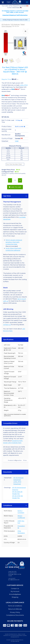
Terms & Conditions (15, 606)
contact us (7, 325)
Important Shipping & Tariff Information (15, 15)
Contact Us (15, 589)
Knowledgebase (15, 594)
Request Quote (9, 2)
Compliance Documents (15, 615)
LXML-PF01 (24, 85)
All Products (6, 24)
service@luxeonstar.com (14, 580)
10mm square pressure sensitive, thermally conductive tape (14, 242)
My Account (15, 591)
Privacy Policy (15, 612)
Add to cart (16, 187)
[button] (26, 31)
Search (23, 2)
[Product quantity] (15, 180)
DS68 (17, 141)
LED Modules (15, 24)
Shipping (15, 597)
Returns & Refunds (15, 609)
